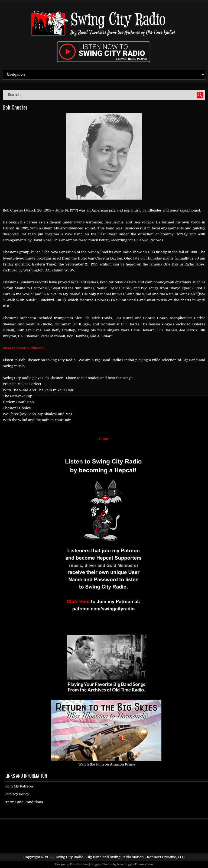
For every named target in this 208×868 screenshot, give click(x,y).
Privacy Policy (17, 794)
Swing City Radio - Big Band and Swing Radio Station (99, 857)
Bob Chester (15, 107)
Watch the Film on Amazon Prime (107, 764)
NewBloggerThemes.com (135, 864)
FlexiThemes (79, 864)
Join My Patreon (19, 786)
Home (104, 439)
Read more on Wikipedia (24, 348)
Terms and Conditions (24, 802)
